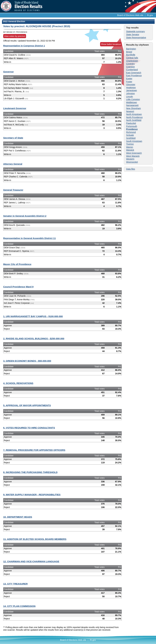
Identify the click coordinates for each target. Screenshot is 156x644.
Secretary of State (13, 138)
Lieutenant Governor (15, 108)
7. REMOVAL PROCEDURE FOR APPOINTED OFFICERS (34, 450)
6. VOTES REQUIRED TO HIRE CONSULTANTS (29, 428)
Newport (130, 111)
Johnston (130, 93)
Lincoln (129, 96)
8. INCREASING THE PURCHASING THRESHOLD (30, 472)
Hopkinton (131, 88)
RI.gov (150, 15)
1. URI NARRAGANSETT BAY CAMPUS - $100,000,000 (33, 316)
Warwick (130, 150)
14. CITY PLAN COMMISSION (19, 606)
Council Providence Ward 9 (18, 287)
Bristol (129, 52)
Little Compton (133, 99)
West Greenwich (134, 153)
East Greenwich (134, 73)
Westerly (130, 159)
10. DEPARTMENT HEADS (18, 517)
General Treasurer (13, 190)
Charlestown (132, 61)
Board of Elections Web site (130, 15)
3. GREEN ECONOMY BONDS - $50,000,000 (27, 361)
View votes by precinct (15, 36)
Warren (130, 147)
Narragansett (132, 105)
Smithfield (131, 138)
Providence (132, 129)
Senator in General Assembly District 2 (25, 216)
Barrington (131, 49)
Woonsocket (132, 162)
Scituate (130, 135)
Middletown (132, 102)
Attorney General (13, 164)
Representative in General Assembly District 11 (29, 238)
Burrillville (131, 55)
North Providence (134, 117)
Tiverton (130, 144)
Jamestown (132, 90)
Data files (131, 169)
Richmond (131, 132)
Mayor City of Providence (17, 264)
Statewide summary (136, 31)
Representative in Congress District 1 (24, 46)
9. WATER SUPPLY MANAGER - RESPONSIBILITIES (32, 495)
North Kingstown (134, 114)
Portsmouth (132, 126)
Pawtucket (131, 123)
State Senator (133, 34)
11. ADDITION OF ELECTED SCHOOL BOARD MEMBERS (35, 539)
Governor (8, 72)
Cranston (130, 67)
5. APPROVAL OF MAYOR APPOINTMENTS (27, 405)
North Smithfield (134, 120)
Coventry (130, 64)
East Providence (134, 76)
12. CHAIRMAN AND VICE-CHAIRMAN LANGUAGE (31, 561)
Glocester (131, 84)
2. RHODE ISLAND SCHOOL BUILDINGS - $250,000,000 (34, 338)
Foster (129, 82)
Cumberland (132, 70)
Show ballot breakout (111, 44)
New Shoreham (134, 108)
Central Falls (132, 58)
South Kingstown (134, 141)
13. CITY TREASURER (15, 584)
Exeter (129, 79)
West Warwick (133, 156)
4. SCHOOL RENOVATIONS (18, 383)
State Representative (136, 38)
